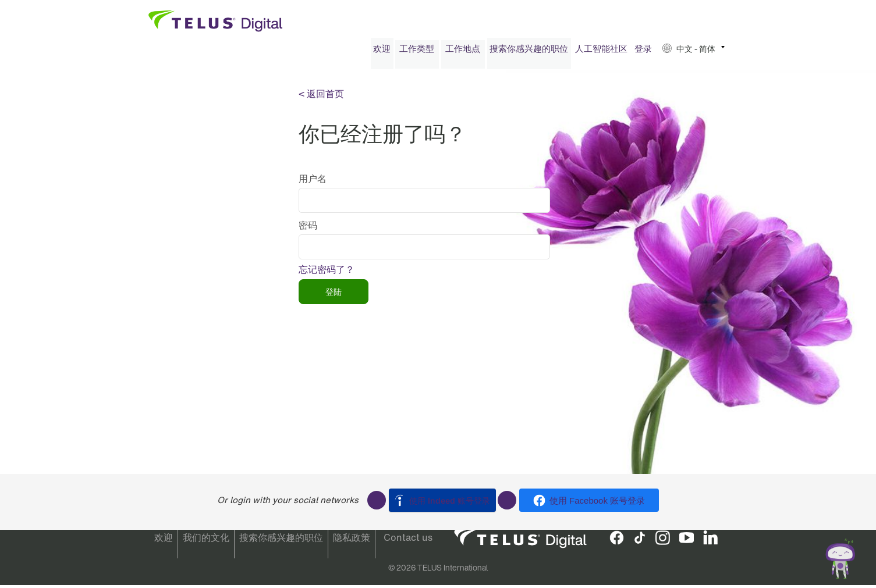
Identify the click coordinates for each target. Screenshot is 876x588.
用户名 (313, 181)
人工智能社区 (601, 51)
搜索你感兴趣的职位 (529, 51)
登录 (643, 51)
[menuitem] (382, 51)
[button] (694, 51)
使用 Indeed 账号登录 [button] (450, 500)
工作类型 (417, 51)
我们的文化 (206, 541)
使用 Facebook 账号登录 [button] (597, 500)
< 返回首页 (321, 97)
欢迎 (382, 51)
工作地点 (463, 51)
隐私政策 (352, 541)
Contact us (408, 541)
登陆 (334, 295)
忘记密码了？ (327, 272)
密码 (308, 228)
